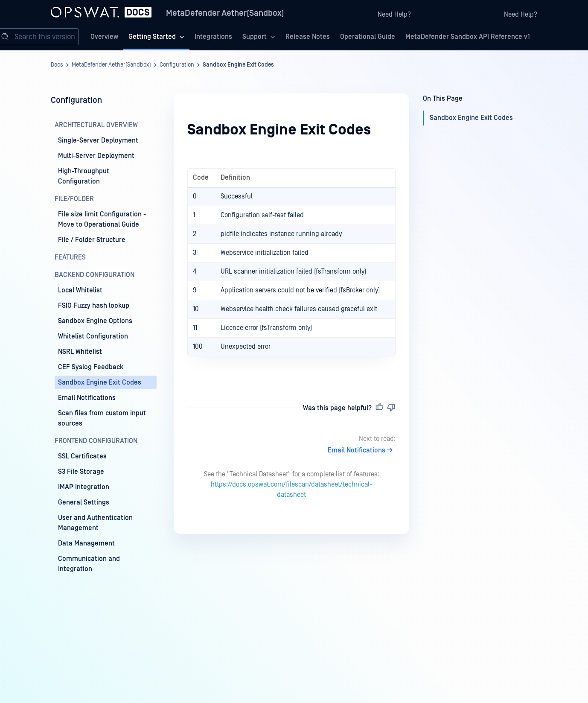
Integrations (213, 37)
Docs (57, 65)
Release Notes (308, 37)
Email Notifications (362, 450)
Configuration (177, 65)
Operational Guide (368, 37)
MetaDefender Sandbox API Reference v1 (468, 37)
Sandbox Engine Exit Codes (238, 65)
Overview (104, 37)
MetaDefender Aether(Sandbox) (225, 13)
